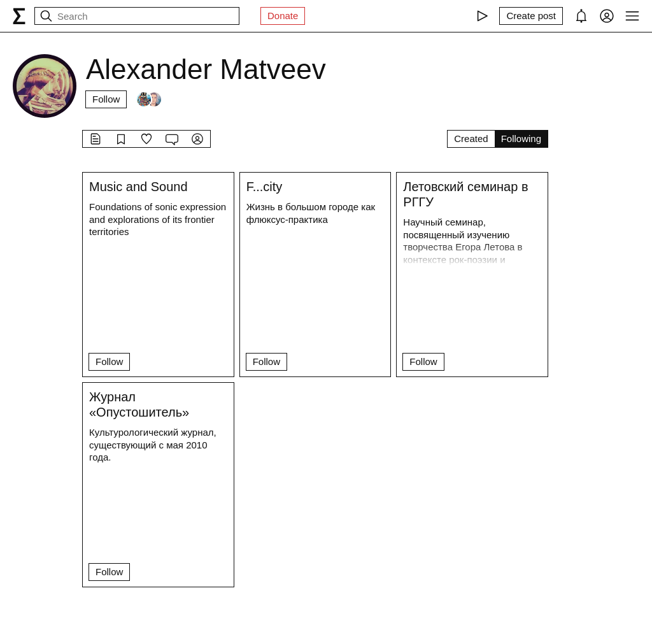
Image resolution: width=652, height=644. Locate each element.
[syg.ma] (19, 16)
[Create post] (531, 16)
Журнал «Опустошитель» (139, 404)
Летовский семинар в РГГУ (465, 194)
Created (471, 139)
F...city (265, 187)
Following (521, 139)
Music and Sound (138, 187)
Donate (283, 16)
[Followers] (149, 99)
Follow (106, 99)
